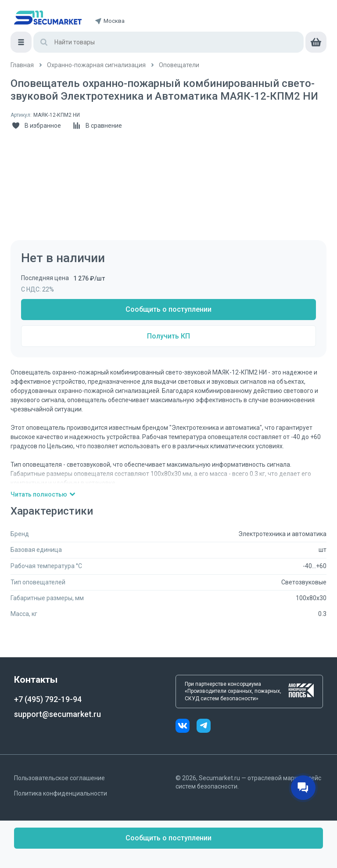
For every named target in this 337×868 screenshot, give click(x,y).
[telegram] (204, 727)
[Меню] (21, 42)
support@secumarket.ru (57, 714)
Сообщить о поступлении (168, 309)
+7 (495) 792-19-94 (48, 699)
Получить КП (168, 336)
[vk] (186, 727)
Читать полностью (43, 494)
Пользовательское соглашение (59, 778)
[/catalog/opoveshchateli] (179, 65)
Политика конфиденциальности (61, 793)
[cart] (316, 42)
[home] (48, 18)
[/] (22, 65)
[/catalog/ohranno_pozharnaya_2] (96, 65)
